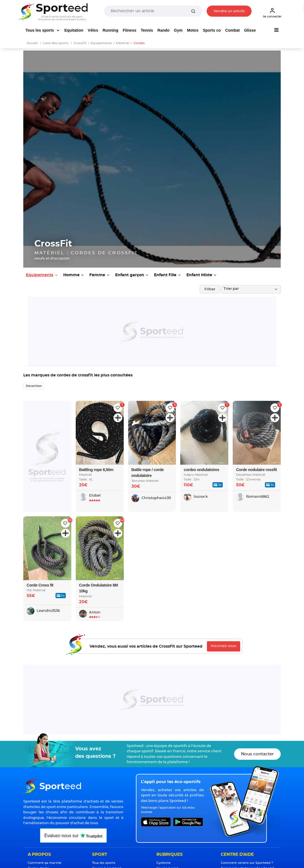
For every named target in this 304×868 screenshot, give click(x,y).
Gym (178, 30)
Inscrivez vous (224, 646)
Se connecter (272, 13)
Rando (164, 30)
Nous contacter (257, 754)
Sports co (212, 30)
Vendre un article (229, 11)
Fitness (129, 30)
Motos (193, 30)
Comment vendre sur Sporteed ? (247, 863)
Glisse (250, 30)
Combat (232, 30)
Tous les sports (40, 30)
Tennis (147, 30)
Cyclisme (164, 863)
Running (111, 30)
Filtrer (210, 289)
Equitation (74, 30)
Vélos (93, 30)
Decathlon (34, 386)
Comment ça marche (45, 863)
